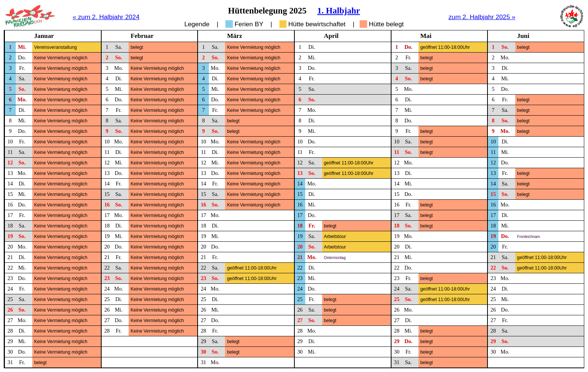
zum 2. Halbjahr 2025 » (482, 17)
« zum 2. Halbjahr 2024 (106, 17)
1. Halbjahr (339, 11)
